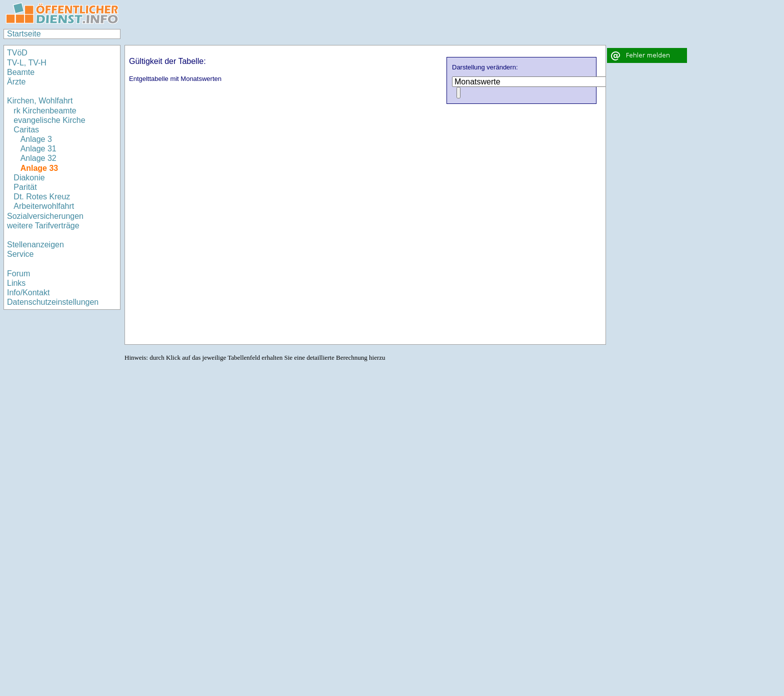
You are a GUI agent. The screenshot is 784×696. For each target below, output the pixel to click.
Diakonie (29, 178)
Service (20, 254)
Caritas (26, 130)
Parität (25, 187)
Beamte (21, 72)
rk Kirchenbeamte (45, 111)
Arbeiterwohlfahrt (44, 206)
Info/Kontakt (28, 293)
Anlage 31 (38, 149)
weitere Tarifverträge (43, 226)
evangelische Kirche (49, 120)
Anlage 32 (38, 158)
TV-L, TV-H (27, 63)
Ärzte (16, 82)
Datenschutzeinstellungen (53, 302)
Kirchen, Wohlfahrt (40, 101)
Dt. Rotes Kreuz (42, 197)
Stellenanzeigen (35, 245)
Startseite (24, 34)
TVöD (17, 53)
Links (16, 283)
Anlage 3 (36, 139)
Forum (18, 274)
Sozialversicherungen (45, 216)
